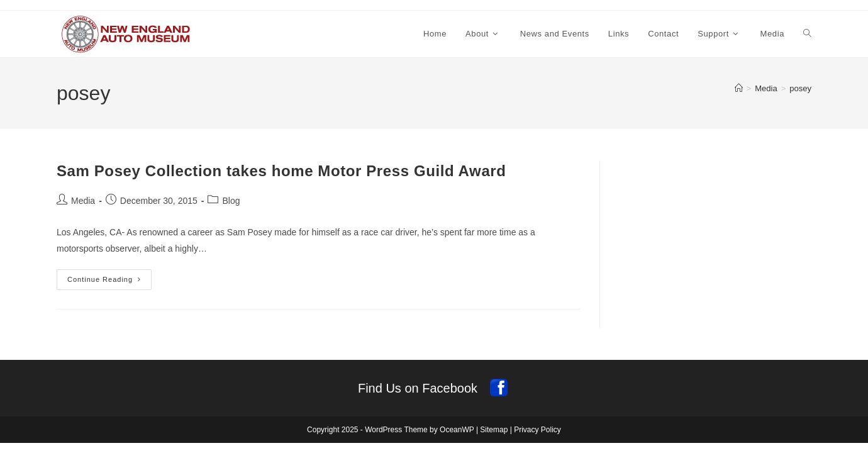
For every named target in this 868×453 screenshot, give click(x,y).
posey (800, 88)
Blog (231, 201)
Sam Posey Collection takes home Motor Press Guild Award (281, 171)
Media (83, 201)
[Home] (739, 88)
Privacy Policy (537, 430)
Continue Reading (109, 282)
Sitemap (494, 430)
